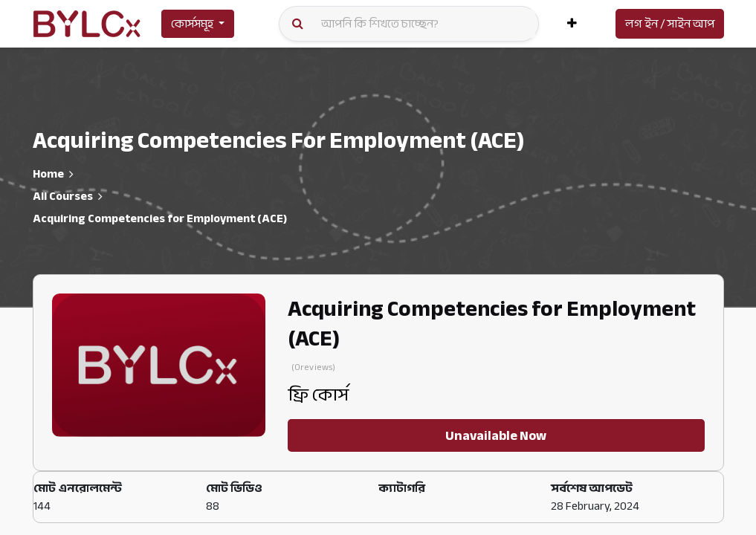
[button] (572, 24)
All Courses (63, 196)
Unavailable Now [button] (496, 435)
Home (48, 174)
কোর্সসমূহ (192, 24)
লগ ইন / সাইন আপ (670, 24)
